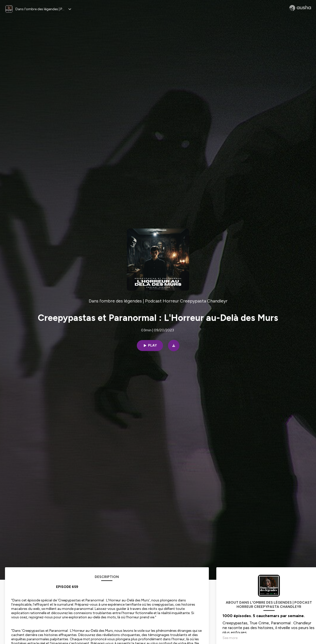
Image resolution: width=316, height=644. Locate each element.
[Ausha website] (300, 8)
